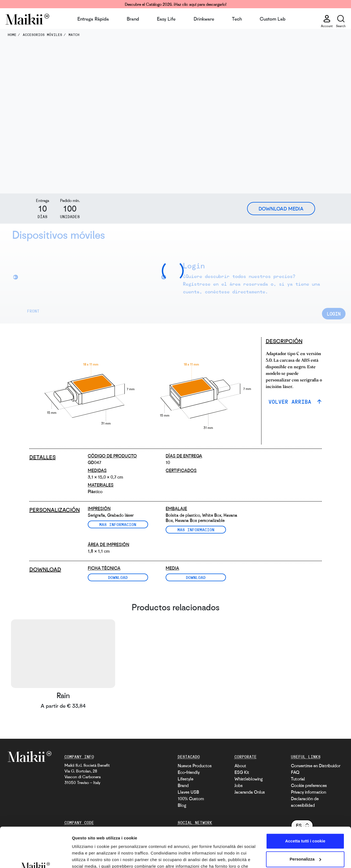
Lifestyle (186, 779)
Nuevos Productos (195, 766)
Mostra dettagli (87, 857)
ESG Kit (242, 772)
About (240, 766)
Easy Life (166, 19)
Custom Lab (273, 19)
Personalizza (305, 821)
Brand (133, 19)
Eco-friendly (189, 772)
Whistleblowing (249, 779)
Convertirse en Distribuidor (316, 766)
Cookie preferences (309, 785)
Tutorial (298, 779)
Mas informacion (118, 524)
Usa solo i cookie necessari (305, 840)
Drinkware (204, 19)
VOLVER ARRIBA (291, 402)
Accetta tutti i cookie (305, 804)
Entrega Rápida (93, 19)
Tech (237, 19)
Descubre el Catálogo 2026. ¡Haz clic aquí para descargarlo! (176, 4)
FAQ (295, 772)
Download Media (281, 209)
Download (118, 577)
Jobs (239, 785)
